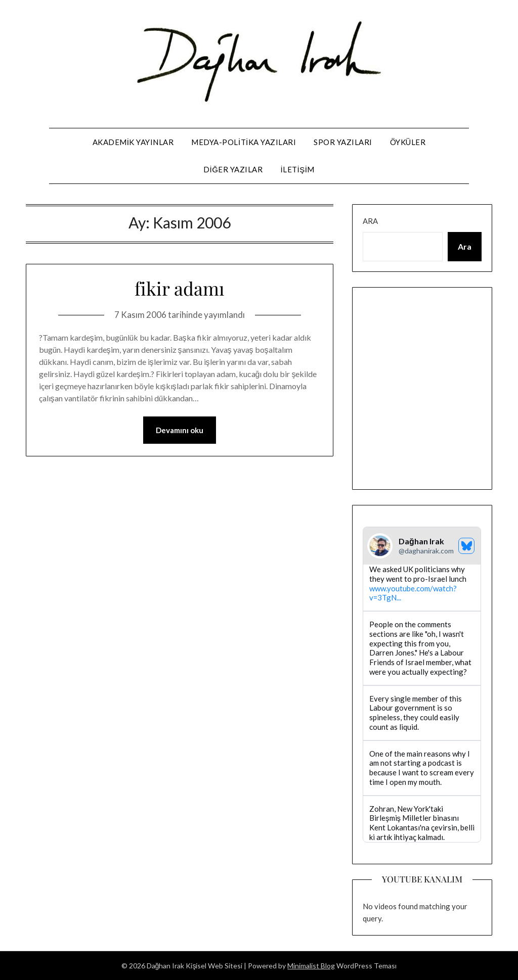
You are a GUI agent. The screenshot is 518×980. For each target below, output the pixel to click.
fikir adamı (180, 288)
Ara (370, 221)
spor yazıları (343, 142)
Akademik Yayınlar (133, 142)
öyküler (408, 142)
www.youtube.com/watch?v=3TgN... (413, 593)
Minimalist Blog (311, 966)
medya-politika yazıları (244, 142)
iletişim (297, 169)
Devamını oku (180, 430)
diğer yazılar (233, 169)
